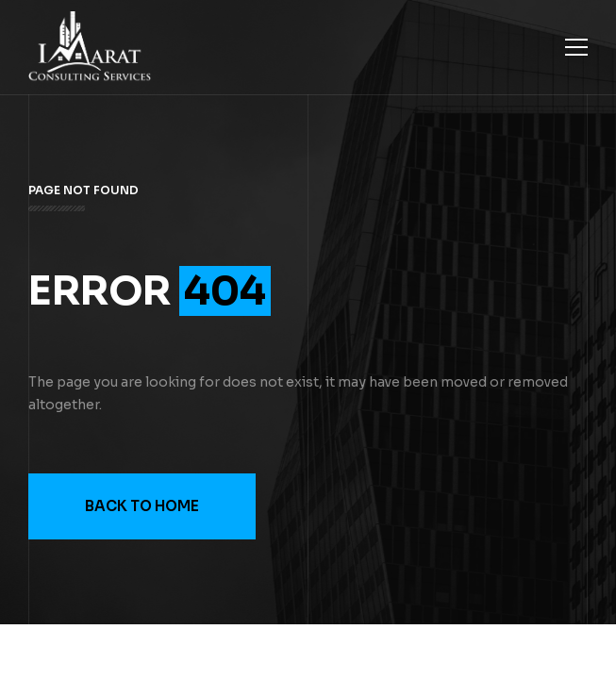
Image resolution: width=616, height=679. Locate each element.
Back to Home (142, 506)
